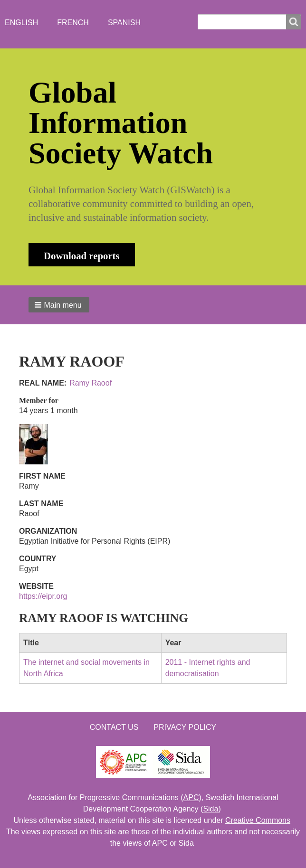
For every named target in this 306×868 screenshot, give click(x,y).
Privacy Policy (185, 727)
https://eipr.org (43, 596)
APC (191, 797)
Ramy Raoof (91, 383)
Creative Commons (258, 820)
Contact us (114, 727)
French (73, 23)
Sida (210, 809)
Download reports (82, 256)
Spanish (124, 23)
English (21, 23)
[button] (59, 305)
